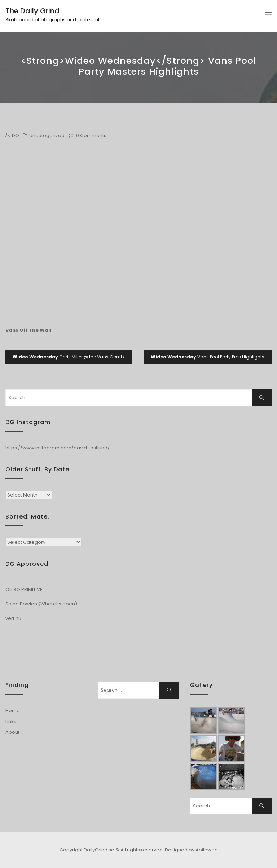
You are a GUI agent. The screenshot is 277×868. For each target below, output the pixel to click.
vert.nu (13, 618)
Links (11, 721)
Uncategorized (47, 135)
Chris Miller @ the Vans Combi (69, 357)
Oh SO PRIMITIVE (24, 589)
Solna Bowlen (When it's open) (41, 604)
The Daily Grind (32, 11)
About (12, 732)
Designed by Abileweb (191, 850)
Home (13, 711)
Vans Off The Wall (28, 330)
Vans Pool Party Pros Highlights (208, 357)
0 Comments (91, 135)
